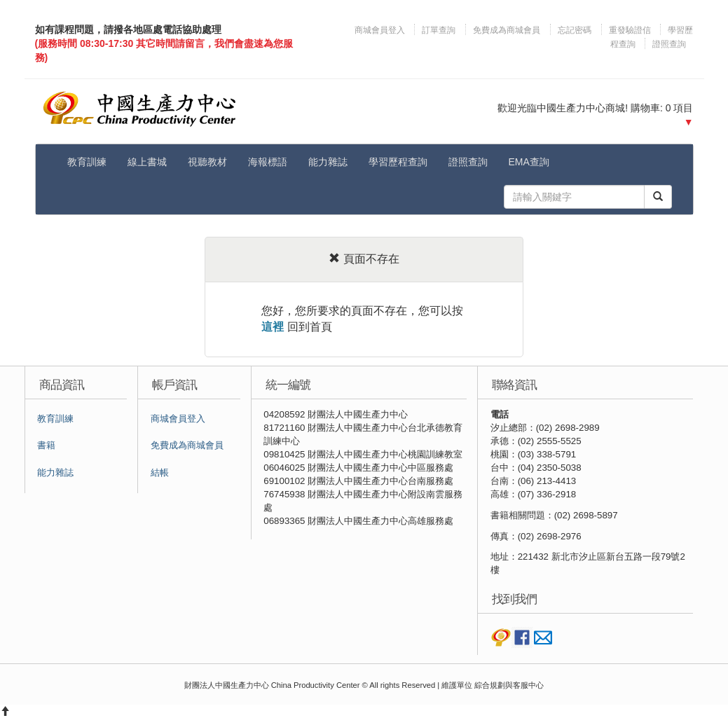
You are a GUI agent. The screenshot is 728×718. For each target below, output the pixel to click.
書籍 (46, 446)
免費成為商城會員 (507, 30)
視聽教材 (207, 162)
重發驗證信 (630, 30)
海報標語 (268, 162)
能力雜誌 (328, 162)
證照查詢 (669, 44)
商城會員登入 (381, 30)
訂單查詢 (439, 30)
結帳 (160, 473)
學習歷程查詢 (398, 162)
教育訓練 (87, 162)
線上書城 (147, 162)
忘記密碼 (575, 30)
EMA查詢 (529, 162)
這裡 (273, 327)
